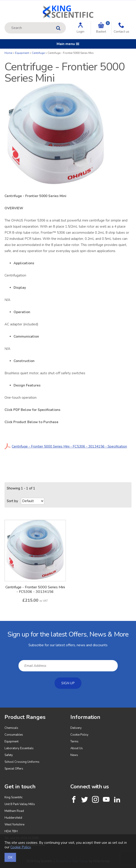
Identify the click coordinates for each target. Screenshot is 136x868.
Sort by (12, 501)
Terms (74, 742)
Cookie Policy (79, 735)
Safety (9, 755)
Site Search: (5, 22)
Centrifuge (38, 53)
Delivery (76, 728)
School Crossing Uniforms (22, 762)
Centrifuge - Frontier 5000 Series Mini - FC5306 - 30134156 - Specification (66, 446)
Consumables (14, 735)
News (74, 755)
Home (8, 53)
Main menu (68, 44)
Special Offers (14, 769)
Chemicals (11, 728)
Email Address (0, 624)
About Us (77, 748)
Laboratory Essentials (19, 748)
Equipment (22, 53)
